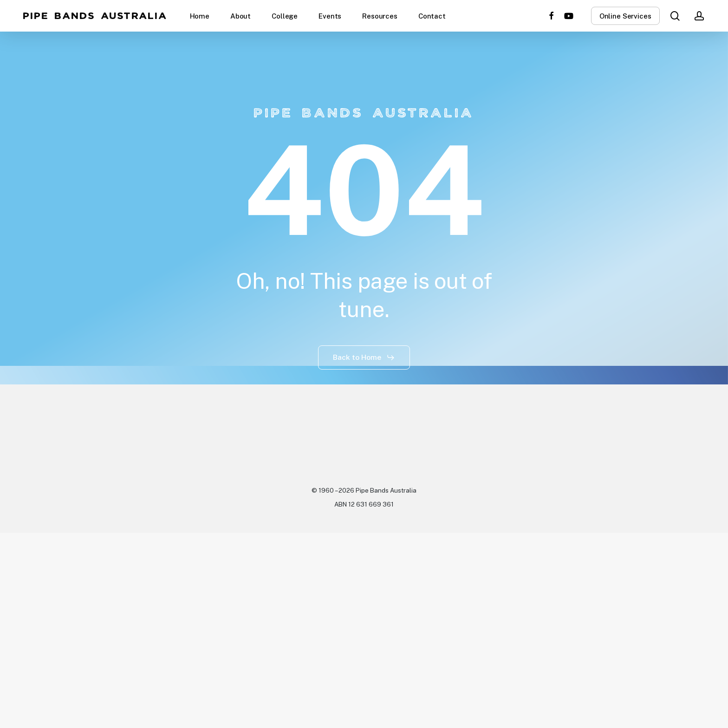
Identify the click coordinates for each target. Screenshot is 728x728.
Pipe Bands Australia (95, 16)
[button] (364, 357)
